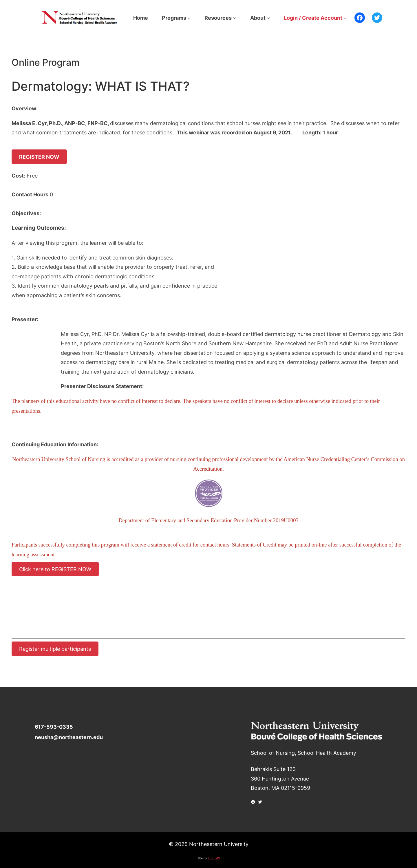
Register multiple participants (55, 649)
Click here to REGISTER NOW (55, 569)
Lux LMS (214, 858)
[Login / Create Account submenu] (345, 18)
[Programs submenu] (189, 18)
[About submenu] (268, 18)
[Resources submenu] (235, 18)
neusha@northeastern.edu (69, 737)
